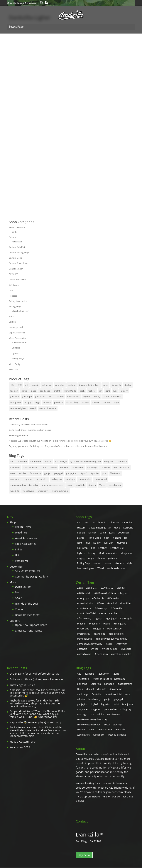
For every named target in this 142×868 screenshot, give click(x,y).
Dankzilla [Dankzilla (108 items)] (105, 467)
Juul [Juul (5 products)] (115, 391)
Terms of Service (69, 847)
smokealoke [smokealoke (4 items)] (85, 479)
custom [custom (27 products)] (72, 385)
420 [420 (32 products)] (12, 385)
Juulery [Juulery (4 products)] (124, 391)
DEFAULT (13, 274)
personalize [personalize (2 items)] (42, 479)
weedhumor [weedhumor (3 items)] (115, 485)
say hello (84, 830)
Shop (13, 522)
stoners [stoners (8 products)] (106, 402)
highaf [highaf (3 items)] (83, 473)
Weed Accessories (17, 338)
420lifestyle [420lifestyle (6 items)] (61, 462)
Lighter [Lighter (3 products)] (87, 397)
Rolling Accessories (18, 301)
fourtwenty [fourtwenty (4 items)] (35, 473)
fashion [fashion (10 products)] (14, 391)
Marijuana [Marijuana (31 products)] (16, 402)
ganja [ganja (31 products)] (24, 391)
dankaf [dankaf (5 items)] (53, 467)
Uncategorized (16, 327)
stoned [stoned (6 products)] (85, 402)
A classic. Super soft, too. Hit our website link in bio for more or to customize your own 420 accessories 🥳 (60, 441)
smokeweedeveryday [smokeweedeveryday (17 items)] (53, 485)
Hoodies (13, 296)
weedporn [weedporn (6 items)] (43, 491)
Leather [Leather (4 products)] (60, 397)
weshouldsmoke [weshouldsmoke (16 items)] (60, 491)
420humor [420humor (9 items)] (36, 462)
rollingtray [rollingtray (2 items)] (57, 479)
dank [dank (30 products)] (105, 385)
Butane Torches (19, 342)
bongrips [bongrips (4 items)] (109, 462)
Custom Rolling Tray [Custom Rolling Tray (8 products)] (89, 385)
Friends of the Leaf (27, 604)
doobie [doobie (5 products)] (128, 385)
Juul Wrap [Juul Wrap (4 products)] (40, 397)
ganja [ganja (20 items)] (47, 473)
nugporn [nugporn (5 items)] (28, 479)
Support (15, 621)
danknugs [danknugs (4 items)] (92, 467)
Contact (20, 609)
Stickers (13, 322)
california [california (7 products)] (47, 385)
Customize (16, 567)
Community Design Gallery (31, 576)
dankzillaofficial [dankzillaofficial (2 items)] (121, 467)
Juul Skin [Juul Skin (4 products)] (15, 397)
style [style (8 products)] (116, 402)
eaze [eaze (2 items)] (13, 473)
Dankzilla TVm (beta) (28, 615)
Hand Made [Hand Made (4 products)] (70, 391)
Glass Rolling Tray (20, 311)
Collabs (12, 237)
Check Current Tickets (28, 631)
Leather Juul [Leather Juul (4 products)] (73, 397)
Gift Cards (14, 285)
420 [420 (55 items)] (12, 462)
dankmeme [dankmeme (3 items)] (78, 467)
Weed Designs (16, 364)
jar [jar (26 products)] (100, 391)
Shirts (12, 316)
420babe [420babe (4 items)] (22, 462)
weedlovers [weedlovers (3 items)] (28, 491)
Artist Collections (17, 227)
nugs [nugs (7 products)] (37, 402)
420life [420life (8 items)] (48, 462)
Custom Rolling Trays (19, 252)
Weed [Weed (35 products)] (33, 408)
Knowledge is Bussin (19, 435)
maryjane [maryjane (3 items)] (15, 479)
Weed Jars (14, 369)
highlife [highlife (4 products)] (92, 391)
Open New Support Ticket (31, 625)
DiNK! (14, 232)
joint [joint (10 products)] (108, 391)
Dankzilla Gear (16, 269)
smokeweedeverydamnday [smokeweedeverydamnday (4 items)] (24, 485)
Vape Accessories (17, 333)
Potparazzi (17, 242)
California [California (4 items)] (122, 462)
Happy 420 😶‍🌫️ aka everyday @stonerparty (35, 712)
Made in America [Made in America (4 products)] (112, 397)
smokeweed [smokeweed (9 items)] (100, 479)
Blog (18, 592)
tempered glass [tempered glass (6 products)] (18, 408)
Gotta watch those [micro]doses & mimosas (30, 430)
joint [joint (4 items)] (104, 473)
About (19, 598)
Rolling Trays (15, 306)
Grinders (16, 348)
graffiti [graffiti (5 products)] (57, 391)
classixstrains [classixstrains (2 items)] (30, 467)
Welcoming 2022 (20, 737)
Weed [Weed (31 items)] (102, 485)
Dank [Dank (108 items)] (44, 467)
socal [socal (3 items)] (70, 485)
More (13, 582)
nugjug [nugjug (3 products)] (28, 402)
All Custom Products (27, 571)
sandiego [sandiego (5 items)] (70, 479)
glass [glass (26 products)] (33, 391)
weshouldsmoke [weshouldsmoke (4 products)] (48, 408)
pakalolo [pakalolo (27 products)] (59, 402)
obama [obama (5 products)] (47, 402)
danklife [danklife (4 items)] (64, 467)
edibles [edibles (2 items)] (23, 473)
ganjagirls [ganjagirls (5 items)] (71, 473)
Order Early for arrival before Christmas (28, 425)
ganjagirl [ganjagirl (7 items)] (58, 473)
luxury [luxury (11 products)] (97, 397)
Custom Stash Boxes (19, 263)
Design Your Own (17, 280)
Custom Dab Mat (17, 247)
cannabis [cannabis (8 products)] (60, 385)
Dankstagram (23, 587)
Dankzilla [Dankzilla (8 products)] (116, 385)
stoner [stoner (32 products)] (96, 402)
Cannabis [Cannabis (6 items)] (15, 467)
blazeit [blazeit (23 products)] (35, 385)
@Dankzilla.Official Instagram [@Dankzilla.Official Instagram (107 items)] (86, 462)
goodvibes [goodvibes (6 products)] (45, 391)
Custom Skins (15, 258)
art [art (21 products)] (27, 385)
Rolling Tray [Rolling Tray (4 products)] (72, 402)
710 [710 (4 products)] (20, 385)
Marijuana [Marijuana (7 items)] (115, 473)
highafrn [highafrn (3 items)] (94, 473)
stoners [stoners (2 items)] (92, 485)
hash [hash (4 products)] (82, 391)
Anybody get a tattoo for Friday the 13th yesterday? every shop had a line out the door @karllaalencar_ (59, 446)
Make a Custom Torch (23, 731)
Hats (11, 290)
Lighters (16, 353)
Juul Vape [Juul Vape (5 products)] (27, 397)
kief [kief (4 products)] (50, 397)
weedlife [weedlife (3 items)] (15, 491)
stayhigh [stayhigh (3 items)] (80, 485)
